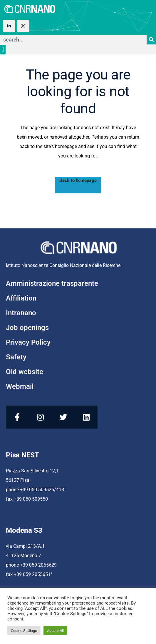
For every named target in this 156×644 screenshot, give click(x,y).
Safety (16, 357)
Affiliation (21, 298)
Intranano (21, 313)
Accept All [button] (55, 631)
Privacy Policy (28, 342)
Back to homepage (78, 180)
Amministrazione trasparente (52, 283)
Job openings (27, 328)
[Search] (151, 40)
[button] (3, 50)
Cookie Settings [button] (24, 631)
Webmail (20, 386)
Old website (25, 372)
